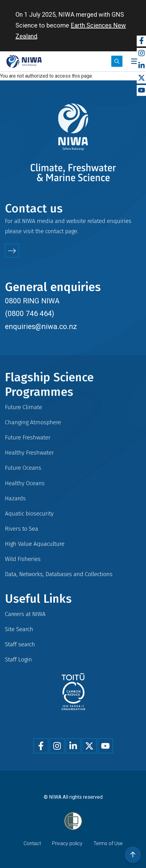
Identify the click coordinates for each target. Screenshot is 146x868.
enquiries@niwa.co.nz (41, 327)
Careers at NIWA (25, 614)
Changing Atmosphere (33, 422)
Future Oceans (23, 468)
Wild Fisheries (23, 559)
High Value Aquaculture (35, 544)
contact (54, 231)
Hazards (15, 498)
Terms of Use (108, 843)
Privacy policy (67, 843)
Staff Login (18, 659)
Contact (32, 843)
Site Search (19, 629)
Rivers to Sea (22, 529)
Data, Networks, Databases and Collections (59, 574)
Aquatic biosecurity (29, 513)
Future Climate (24, 407)
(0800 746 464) (30, 314)
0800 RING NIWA (32, 301)
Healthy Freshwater (29, 453)
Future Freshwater (28, 437)
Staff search (20, 644)
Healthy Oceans (25, 483)
